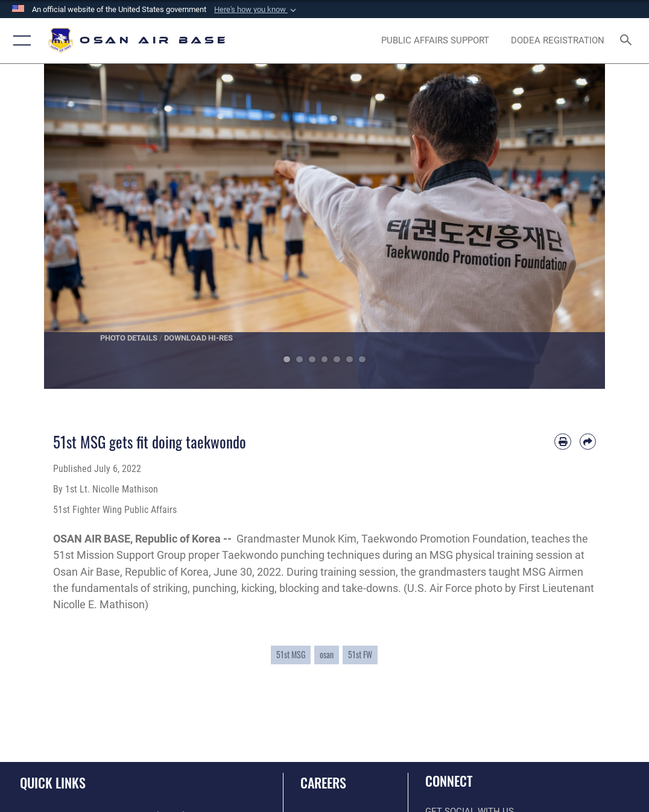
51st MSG (291, 655)
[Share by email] (588, 442)
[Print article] (562, 442)
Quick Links (53, 782)
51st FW (360, 655)
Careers (323, 782)
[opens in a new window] (435, 41)
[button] (256, 10)
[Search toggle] (628, 41)
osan (327, 655)
